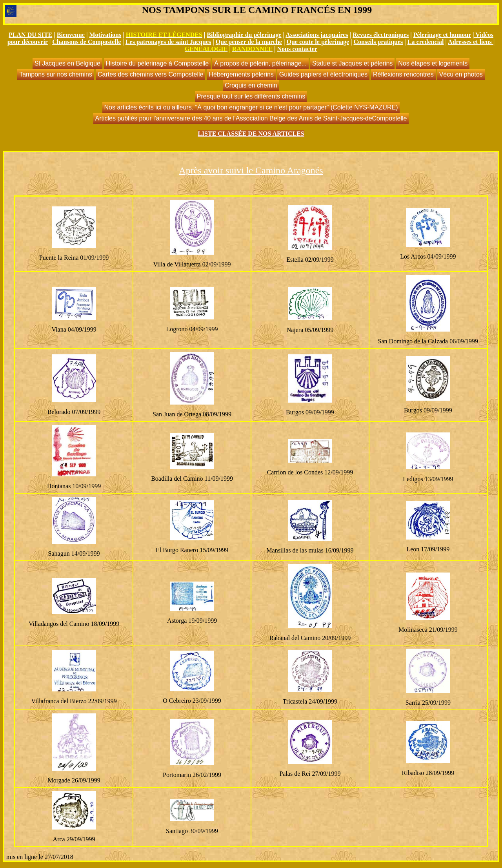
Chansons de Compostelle (86, 42)
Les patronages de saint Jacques (168, 42)
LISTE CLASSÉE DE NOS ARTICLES (251, 134)
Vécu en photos (461, 74)
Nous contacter (297, 49)
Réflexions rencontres (403, 74)
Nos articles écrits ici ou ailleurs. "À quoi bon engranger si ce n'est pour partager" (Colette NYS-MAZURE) (251, 107)
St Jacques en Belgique (67, 63)
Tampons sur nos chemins (56, 74)
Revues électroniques (381, 35)
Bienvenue (71, 35)
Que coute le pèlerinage (318, 42)
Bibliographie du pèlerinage (244, 35)
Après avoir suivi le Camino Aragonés (251, 170)
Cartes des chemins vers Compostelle (150, 74)
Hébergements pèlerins (241, 74)
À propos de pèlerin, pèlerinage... (260, 63)
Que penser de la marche (249, 42)
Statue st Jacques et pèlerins (352, 63)
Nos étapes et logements (433, 63)
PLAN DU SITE (30, 35)
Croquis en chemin (251, 85)
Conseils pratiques (378, 42)
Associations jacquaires (317, 35)
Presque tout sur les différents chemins (251, 96)
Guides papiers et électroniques (323, 74)
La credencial (426, 42)
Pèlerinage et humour (442, 35)
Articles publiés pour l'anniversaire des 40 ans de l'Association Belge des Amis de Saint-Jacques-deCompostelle (251, 118)
